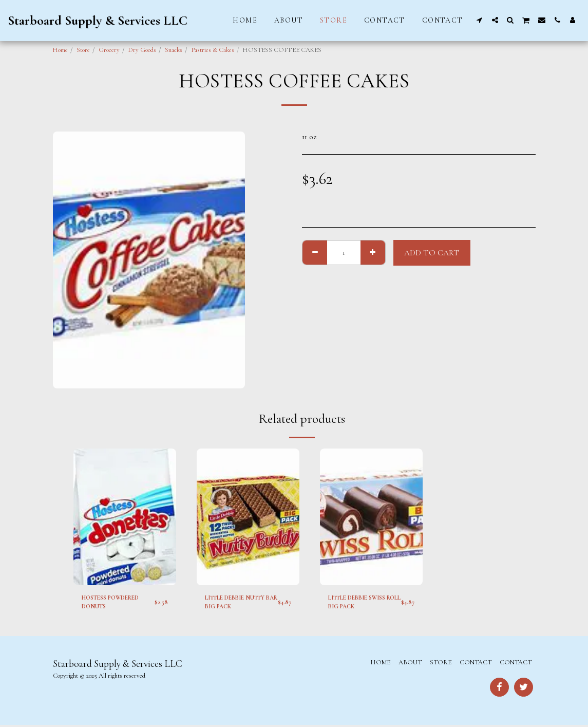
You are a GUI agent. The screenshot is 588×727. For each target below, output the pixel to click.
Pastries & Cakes (213, 50)
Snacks (174, 50)
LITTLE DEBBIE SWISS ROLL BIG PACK (362, 603)
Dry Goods (142, 50)
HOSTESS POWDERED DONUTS (116, 603)
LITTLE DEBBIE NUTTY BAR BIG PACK (240, 603)
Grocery (109, 50)
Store (83, 50)
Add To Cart (432, 253)
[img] (125, 517)
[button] (480, 20)
